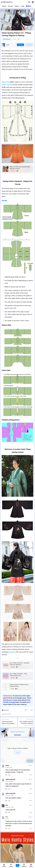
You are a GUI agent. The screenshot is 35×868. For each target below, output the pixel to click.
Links (22, 6)
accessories (12, 652)
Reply (31, 775)
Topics (17, 6)
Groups (10, 6)
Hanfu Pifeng (6, 82)
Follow (20, 45)
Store (28, 6)
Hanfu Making (7, 39)
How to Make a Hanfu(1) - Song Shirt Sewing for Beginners (26, 723)
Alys (7, 805)
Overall (4, 201)
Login (17, 752)
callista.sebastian (10, 779)
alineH (7, 765)
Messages (29, 45)
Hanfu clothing (7, 85)
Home (4, 6)
